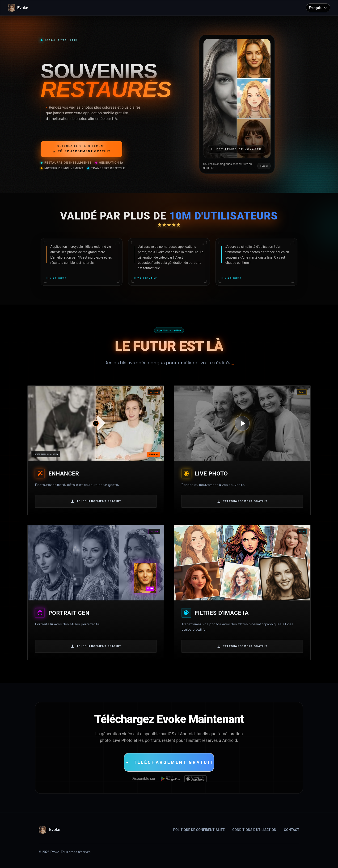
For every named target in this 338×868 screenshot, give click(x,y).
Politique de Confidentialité (199, 830)
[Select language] (318, 8)
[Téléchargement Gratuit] (169, 762)
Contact (292, 830)
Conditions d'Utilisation (254, 830)
